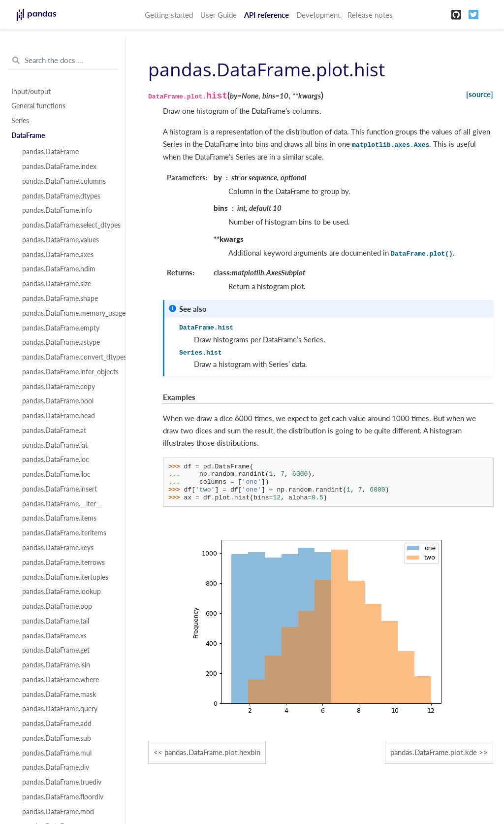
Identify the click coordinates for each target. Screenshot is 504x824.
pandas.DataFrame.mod (58, 812)
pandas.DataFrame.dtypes (61, 196)
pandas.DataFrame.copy (59, 387)
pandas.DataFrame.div (56, 767)
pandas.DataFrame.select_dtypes (68, 225)
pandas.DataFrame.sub (57, 738)
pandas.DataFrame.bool (58, 401)
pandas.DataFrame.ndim (59, 269)
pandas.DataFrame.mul (57, 753)
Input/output (31, 92)
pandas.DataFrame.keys (58, 548)
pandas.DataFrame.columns (64, 181)
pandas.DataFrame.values (61, 240)
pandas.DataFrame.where (61, 680)
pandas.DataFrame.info (57, 210)
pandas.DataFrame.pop (57, 606)
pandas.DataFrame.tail (56, 621)
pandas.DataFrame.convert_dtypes (68, 357)
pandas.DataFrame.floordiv (63, 797)
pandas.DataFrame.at (54, 430)
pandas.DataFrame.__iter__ (62, 504)
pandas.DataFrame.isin (56, 665)
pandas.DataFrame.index (59, 166)
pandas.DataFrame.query (60, 709)
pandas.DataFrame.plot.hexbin (212, 752)
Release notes (370, 15)
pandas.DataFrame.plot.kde (434, 752)
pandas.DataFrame (50, 152)
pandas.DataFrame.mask (59, 694)
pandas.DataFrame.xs (54, 636)
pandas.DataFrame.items (59, 518)
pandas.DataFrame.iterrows (63, 562)
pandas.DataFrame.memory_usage (68, 313)
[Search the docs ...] (63, 61)
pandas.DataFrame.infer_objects (68, 372)
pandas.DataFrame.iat (55, 445)
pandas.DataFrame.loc (56, 460)
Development (318, 15)
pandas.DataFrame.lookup (62, 592)
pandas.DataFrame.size (57, 284)
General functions (38, 106)
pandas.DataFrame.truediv (62, 782)
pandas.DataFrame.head (59, 416)
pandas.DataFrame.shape (60, 298)
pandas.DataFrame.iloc (56, 474)
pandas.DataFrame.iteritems (64, 533)
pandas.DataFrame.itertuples (65, 577)
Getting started (169, 15)
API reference (267, 15)
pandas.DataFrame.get (56, 650)
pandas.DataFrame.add (57, 724)
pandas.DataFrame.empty (61, 328)
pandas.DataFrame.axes (58, 255)
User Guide (219, 15)
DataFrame (28, 135)
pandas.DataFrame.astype (61, 342)
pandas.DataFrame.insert (60, 489)
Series (20, 121)
